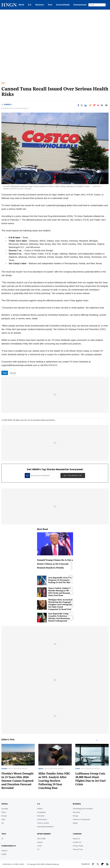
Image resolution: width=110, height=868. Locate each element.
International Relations (46, 827)
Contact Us (77, 842)
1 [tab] (97, 740)
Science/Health (63, 5)
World (21, 5)
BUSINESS (77, 804)
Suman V (8, 104)
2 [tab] (99, 740)
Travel (78, 769)
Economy (76, 812)
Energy (75, 816)
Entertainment (80, 5)
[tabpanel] (55, 768)
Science (4, 769)
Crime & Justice (43, 823)
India (3, 819)
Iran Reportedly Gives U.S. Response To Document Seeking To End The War (60, 580)
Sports (41, 769)
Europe (4, 816)
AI (2, 839)
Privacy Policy (78, 846)
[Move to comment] (106, 105)
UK (3, 823)
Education (41, 816)
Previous (102, 740)
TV (38, 849)
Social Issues (42, 819)
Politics (40, 809)
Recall (13, 373)
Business (40, 5)
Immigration (42, 812)
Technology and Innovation (83, 809)
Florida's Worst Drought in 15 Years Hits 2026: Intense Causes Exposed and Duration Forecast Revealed (18, 781)
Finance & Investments (81, 819)
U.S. (30, 5)
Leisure (40, 842)
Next (107, 740)
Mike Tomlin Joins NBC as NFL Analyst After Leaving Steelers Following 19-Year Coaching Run (54, 781)
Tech (50, 5)
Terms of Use (78, 849)
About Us (76, 839)
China (4, 812)
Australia (5, 809)
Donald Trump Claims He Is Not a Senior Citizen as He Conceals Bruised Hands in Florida (55, 564)
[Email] (102, 105)
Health (4, 854)
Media (75, 823)
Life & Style (41, 839)
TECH (4, 834)
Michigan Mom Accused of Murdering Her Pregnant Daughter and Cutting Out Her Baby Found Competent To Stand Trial (60, 605)
